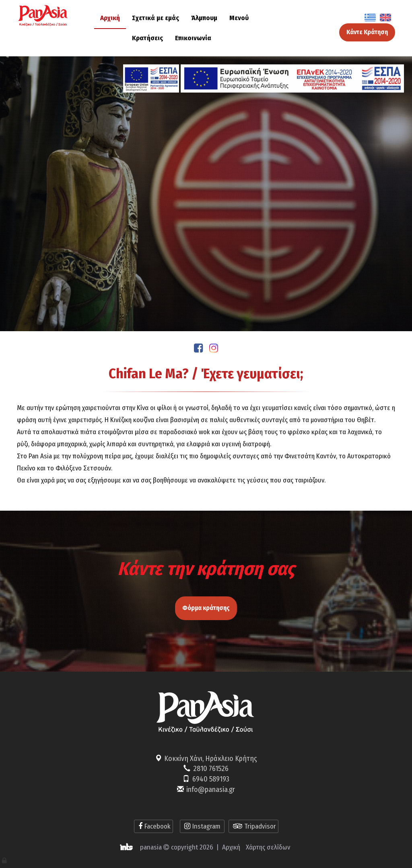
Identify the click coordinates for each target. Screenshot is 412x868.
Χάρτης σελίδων (268, 847)
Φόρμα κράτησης (206, 605)
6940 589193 (211, 779)
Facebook (153, 826)
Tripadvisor (253, 826)
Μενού (239, 18)
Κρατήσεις (147, 38)
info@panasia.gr (211, 790)
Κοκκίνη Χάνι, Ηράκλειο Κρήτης (211, 759)
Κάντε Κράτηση (367, 32)
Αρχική (110, 18)
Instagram (202, 826)
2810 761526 (211, 769)
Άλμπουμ (204, 18)
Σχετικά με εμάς (156, 18)
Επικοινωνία (193, 38)
